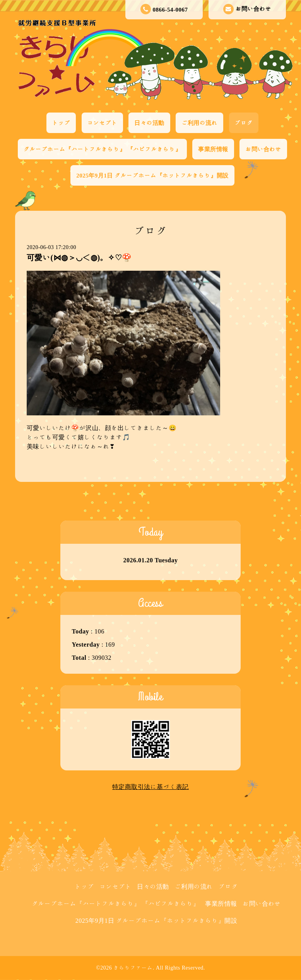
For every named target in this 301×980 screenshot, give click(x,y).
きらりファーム (133, 968)
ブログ (244, 123)
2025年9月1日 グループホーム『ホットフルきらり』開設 (152, 175)
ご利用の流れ (199, 123)
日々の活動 (149, 123)
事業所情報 (213, 149)
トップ (61, 123)
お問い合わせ (247, 9)
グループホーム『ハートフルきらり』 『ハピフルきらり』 (102, 149)
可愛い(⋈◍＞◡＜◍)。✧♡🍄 (79, 257)
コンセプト (103, 123)
